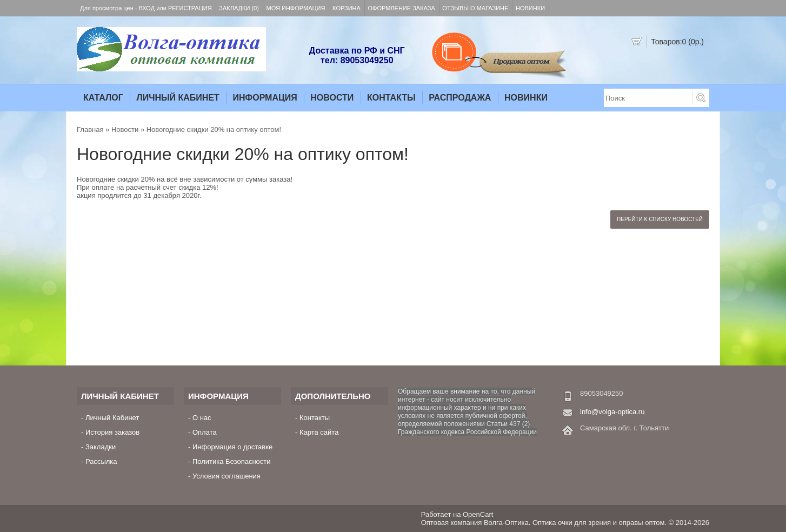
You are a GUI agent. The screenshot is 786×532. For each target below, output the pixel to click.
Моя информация (296, 8)
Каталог (103, 98)
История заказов (112, 432)
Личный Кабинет (178, 98)
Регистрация (190, 8)
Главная (90, 129)
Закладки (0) (239, 8)
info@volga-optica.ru (612, 412)
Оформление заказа (402, 8)
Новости (332, 98)
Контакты (391, 98)
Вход (147, 8)
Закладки (101, 447)
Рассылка (101, 461)
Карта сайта (319, 432)
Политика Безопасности (232, 461)
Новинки (530, 8)
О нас (202, 418)
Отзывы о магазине (475, 8)
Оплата (205, 432)
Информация (265, 98)
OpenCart (478, 514)
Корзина (347, 8)
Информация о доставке (232, 447)
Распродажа (460, 98)
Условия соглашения (227, 476)
